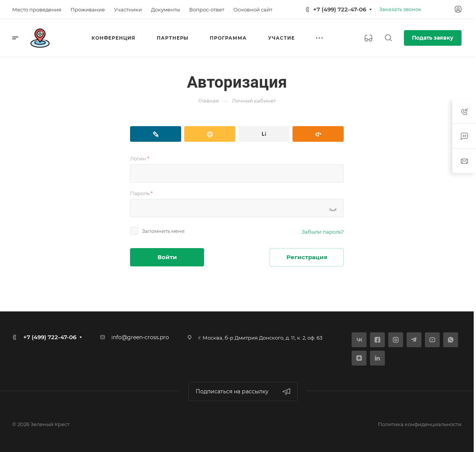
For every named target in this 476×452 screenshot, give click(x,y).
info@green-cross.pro (140, 337)
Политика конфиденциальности (420, 424)
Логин (140, 159)
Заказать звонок (400, 9)
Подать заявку (433, 38)
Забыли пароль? (323, 232)
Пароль (141, 193)
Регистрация (307, 257)
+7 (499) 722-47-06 (340, 9)
